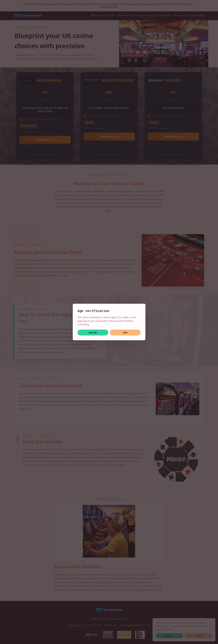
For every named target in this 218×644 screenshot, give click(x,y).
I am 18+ (93, 333)
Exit (125, 333)
